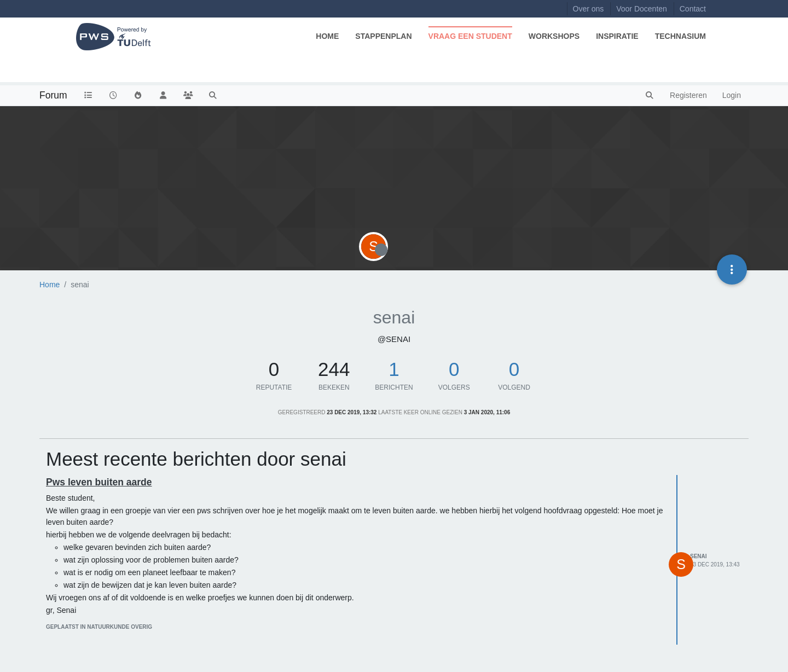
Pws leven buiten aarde (99, 482)
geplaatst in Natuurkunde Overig (99, 627)
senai (699, 556)
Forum (53, 95)
